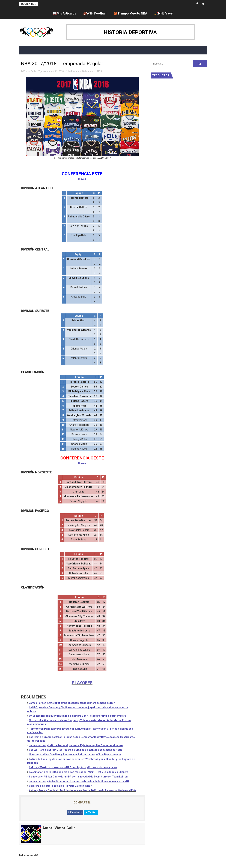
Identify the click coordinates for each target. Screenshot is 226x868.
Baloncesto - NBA (92, 71)
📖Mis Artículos (64, 13)
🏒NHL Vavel (164, 13)
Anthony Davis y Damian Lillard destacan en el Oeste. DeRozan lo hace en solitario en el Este (83, 790)
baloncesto (75, 71)
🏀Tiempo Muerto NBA (130, 13)
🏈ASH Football (95, 13)
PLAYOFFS (82, 683)
